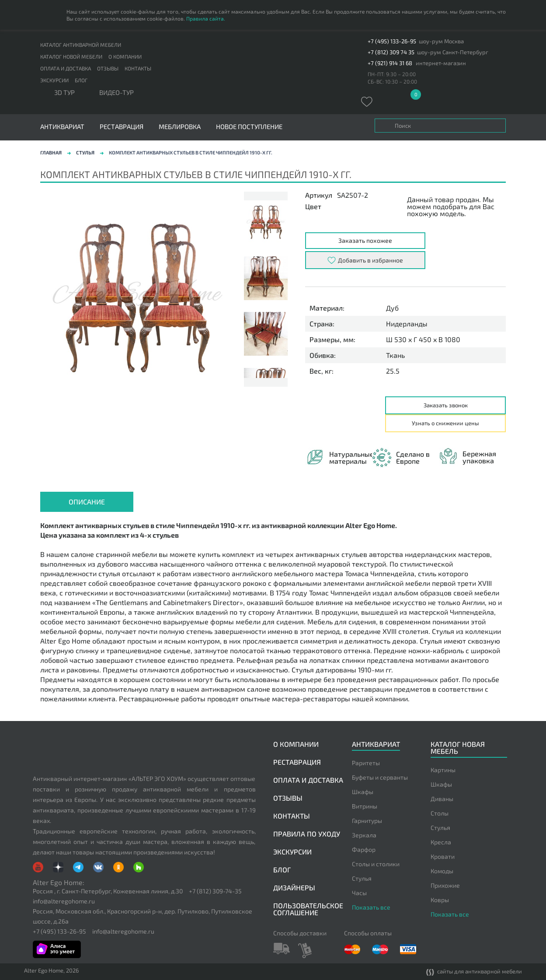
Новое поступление (249, 127)
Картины (443, 770)
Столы (440, 813)
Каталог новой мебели (71, 56)
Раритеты (366, 763)
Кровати (443, 856)
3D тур (64, 93)
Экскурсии (54, 80)
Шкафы (363, 792)
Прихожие (445, 885)
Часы (359, 893)
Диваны (442, 799)
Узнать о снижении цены (445, 423)
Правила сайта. (206, 18)
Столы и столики (376, 864)
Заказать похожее (365, 240)
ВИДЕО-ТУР (117, 93)
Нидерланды (407, 324)
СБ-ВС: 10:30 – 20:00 (392, 81)
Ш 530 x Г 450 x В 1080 (423, 339)
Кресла (441, 842)
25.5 (393, 371)
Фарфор (364, 849)
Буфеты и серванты (380, 777)
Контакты (138, 68)
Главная (51, 152)
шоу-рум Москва (441, 41)
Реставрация (122, 127)
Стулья (85, 152)
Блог (81, 80)
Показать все (371, 907)
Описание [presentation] (87, 502)
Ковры (440, 900)
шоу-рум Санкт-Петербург (453, 52)
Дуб (392, 308)
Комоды (442, 871)
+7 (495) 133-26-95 (392, 41)
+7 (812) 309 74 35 (391, 52)
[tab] (87, 502)
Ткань (395, 355)
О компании (125, 56)
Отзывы (108, 68)
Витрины (365, 806)
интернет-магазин (441, 63)
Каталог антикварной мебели (81, 45)
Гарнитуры (367, 821)
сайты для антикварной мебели (474, 972)
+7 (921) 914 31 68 (390, 63)
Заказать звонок (446, 405)
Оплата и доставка (66, 68)
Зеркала (364, 835)
